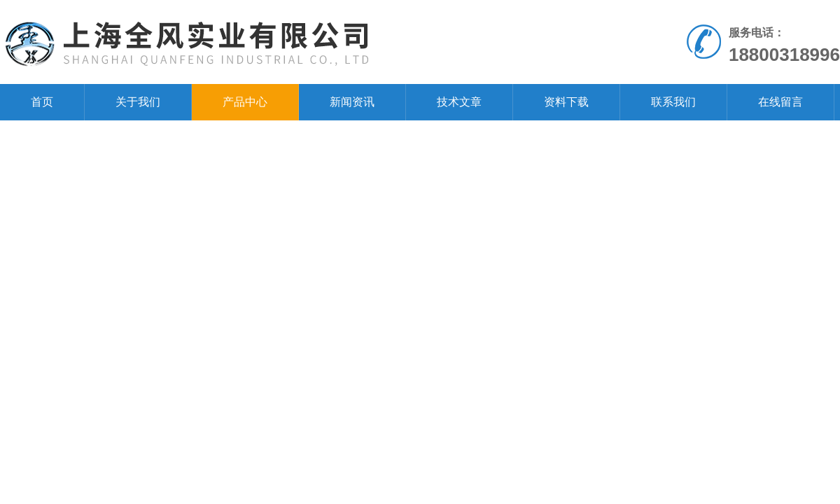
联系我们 (673, 102)
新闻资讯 (352, 102)
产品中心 (245, 102)
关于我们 (138, 102)
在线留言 (780, 102)
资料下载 (566, 102)
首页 (42, 102)
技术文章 (459, 102)
